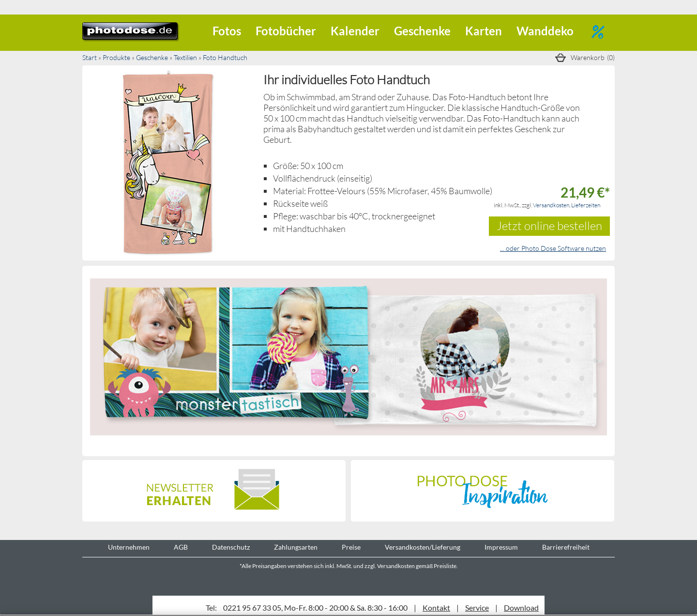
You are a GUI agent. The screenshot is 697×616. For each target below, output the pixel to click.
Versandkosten (551, 205)
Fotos (227, 31)
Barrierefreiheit (566, 547)
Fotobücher (286, 31)
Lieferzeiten (586, 205)
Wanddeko (545, 31)
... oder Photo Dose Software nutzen (553, 248)
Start (90, 57)
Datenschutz (231, 547)
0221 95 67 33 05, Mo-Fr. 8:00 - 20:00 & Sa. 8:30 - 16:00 (315, 608)
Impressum (501, 547)
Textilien (185, 57)
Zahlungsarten (296, 547)
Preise (351, 547)
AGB (181, 547)
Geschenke (422, 31)
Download (521, 608)
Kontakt (436, 608)
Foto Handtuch (225, 57)
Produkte (116, 57)
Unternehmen (129, 547)
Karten (484, 31)
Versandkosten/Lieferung (423, 547)
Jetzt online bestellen (549, 225)
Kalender (355, 31)
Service (477, 608)
